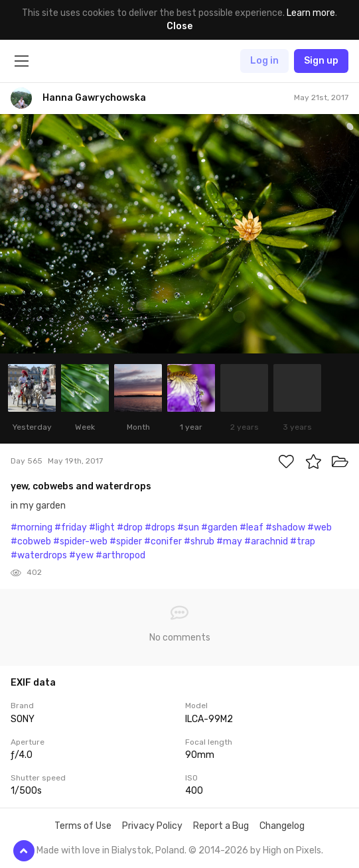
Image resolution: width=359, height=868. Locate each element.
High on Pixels (292, 850)
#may (229, 541)
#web (320, 527)
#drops (160, 527)
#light (102, 527)
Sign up (321, 61)
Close (179, 26)
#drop (130, 527)
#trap (303, 541)
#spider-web (80, 541)
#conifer (163, 541)
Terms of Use (83, 826)
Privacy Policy (152, 826)
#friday (71, 527)
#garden (219, 527)
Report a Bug (221, 826)
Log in (264, 61)
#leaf (251, 527)
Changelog (282, 826)
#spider (126, 541)
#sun (188, 527)
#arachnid (266, 541)
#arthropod (120, 555)
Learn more (311, 13)
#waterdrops (39, 555)
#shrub (199, 541)
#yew (81, 555)
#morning (32, 527)
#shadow (285, 527)
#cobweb (31, 541)
